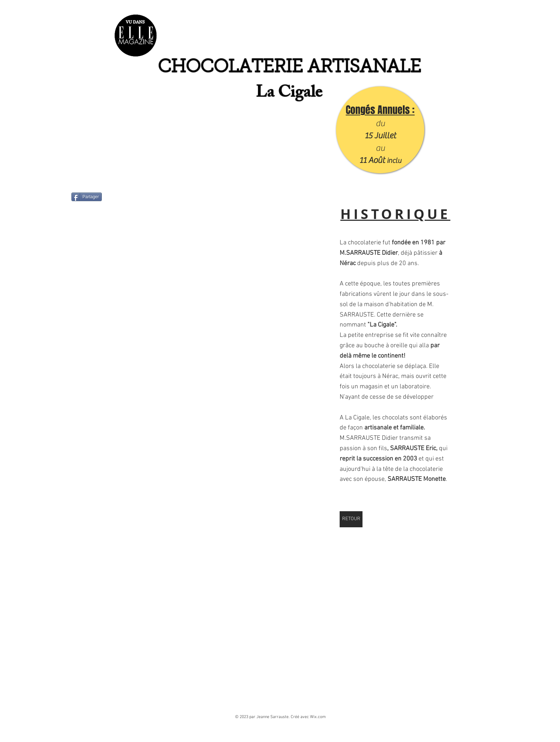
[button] (227, 277)
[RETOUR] (351, 519)
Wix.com (318, 717)
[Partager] (87, 197)
